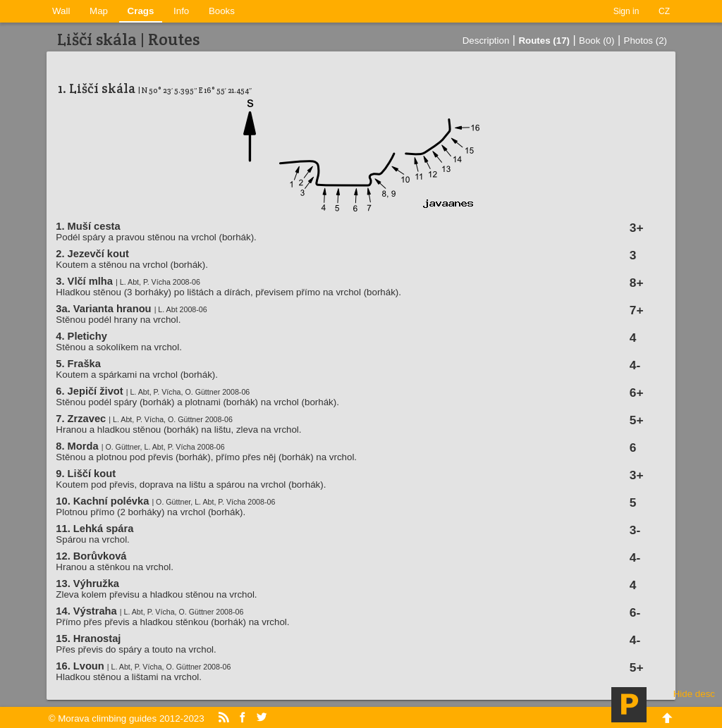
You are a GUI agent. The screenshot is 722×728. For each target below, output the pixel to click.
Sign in (626, 11)
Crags (141, 11)
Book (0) (596, 41)
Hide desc (694, 694)
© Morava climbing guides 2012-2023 (127, 718)
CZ (664, 11)
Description (486, 41)
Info (181, 11)
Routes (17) (544, 41)
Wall (61, 11)
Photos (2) (646, 41)
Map (99, 11)
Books (222, 11)
